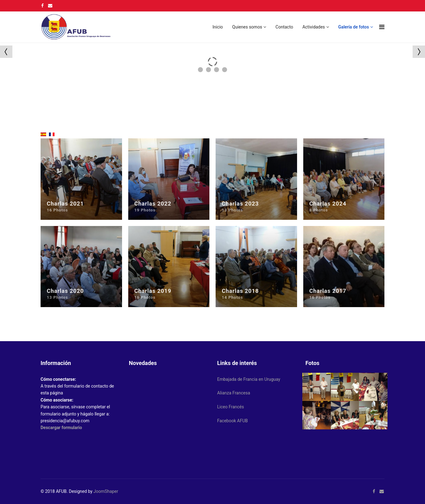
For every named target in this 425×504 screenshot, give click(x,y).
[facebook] (42, 6)
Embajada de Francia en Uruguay (249, 379)
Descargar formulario (61, 428)
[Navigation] (382, 27)
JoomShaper (106, 491)
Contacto (284, 27)
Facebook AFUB (232, 421)
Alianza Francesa (234, 393)
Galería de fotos (354, 27)
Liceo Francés (231, 407)
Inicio (218, 27)
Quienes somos (247, 27)
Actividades (314, 27)
